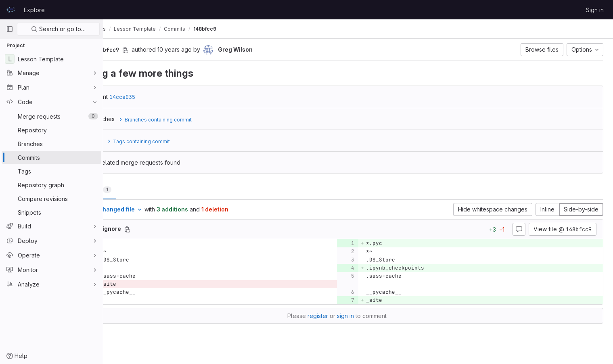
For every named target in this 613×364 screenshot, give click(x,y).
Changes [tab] (136, 189)
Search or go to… (58, 29)
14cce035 (165, 97)
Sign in (595, 10)
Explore (34, 10)
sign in (367, 316)
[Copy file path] (169, 229)
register (339, 316)
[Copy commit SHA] (167, 50)
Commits (217, 29)
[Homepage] (11, 10)
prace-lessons (131, 29)
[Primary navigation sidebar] (10, 29)
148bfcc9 (247, 29)
